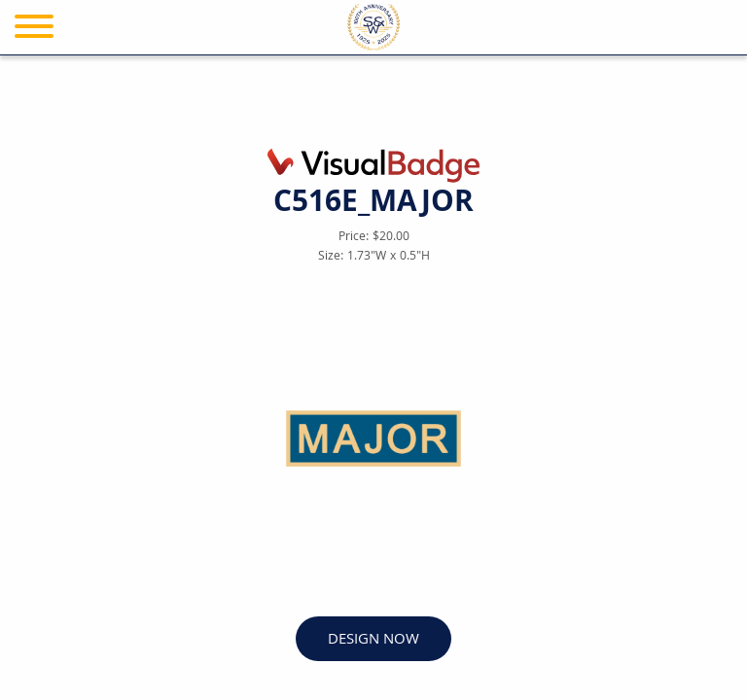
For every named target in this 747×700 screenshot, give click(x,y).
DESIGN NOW (373, 640)
